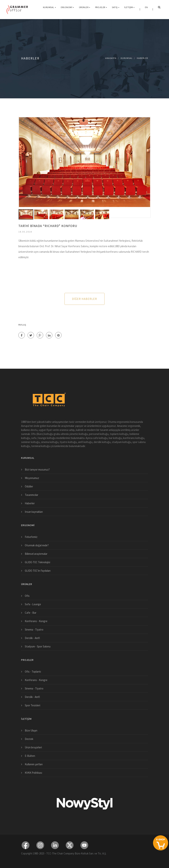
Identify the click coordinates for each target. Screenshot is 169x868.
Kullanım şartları (34, 764)
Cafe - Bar (31, 613)
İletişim (130, 9)
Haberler (142, 58)
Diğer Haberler (84, 299)
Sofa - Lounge (33, 604)
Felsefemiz (31, 537)
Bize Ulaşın (31, 730)
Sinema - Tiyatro (34, 630)
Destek (29, 739)
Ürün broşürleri (33, 747)
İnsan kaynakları (34, 512)
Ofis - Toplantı (33, 672)
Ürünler (85, 9)
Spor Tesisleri (33, 705)
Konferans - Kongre (36, 621)
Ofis (27, 596)
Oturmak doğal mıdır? (37, 545)
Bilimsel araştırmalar (36, 554)
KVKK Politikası (33, 773)
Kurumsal (50, 9)
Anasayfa (111, 58)
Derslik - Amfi (32, 638)
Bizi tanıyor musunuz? (37, 470)
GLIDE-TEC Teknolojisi (37, 562)
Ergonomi (68, 9)
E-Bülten (30, 756)
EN (146, 9)
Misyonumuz (32, 478)
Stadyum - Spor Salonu (38, 646)
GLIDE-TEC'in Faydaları (38, 571)
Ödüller (29, 486)
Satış (116, 9)
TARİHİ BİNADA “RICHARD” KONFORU (48, 226)
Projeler (101, 9)
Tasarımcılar (32, 495)
